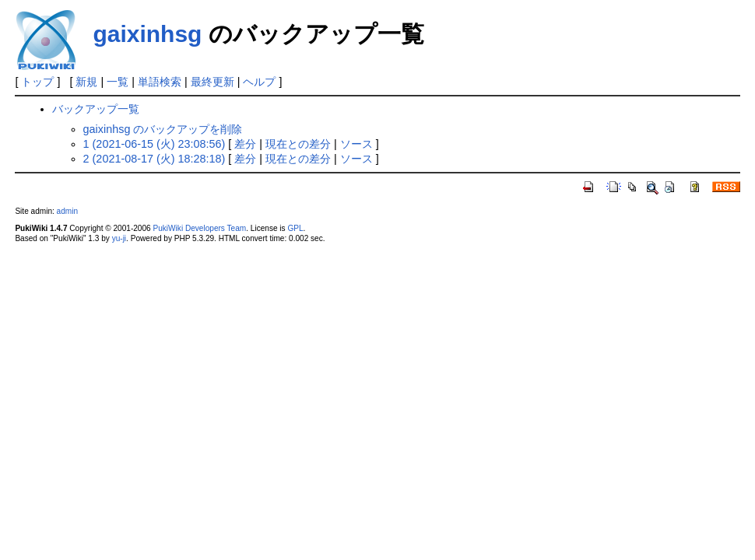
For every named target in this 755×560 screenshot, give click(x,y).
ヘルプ (259, 82)
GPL (295, 228)
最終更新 (212, 82)
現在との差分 (298, 144)
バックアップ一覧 (96, 109)
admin (67, 211)
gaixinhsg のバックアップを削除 (163, 129)
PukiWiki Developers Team (200, 228)
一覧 (118, 82)
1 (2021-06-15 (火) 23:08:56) (155, 144)
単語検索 (160, 82)
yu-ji (119, 238)
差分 (245, 144)
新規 (86, 82)
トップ (37, 82)
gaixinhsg (147, 34)
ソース (356, 144)
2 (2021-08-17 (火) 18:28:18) (155, 159)
